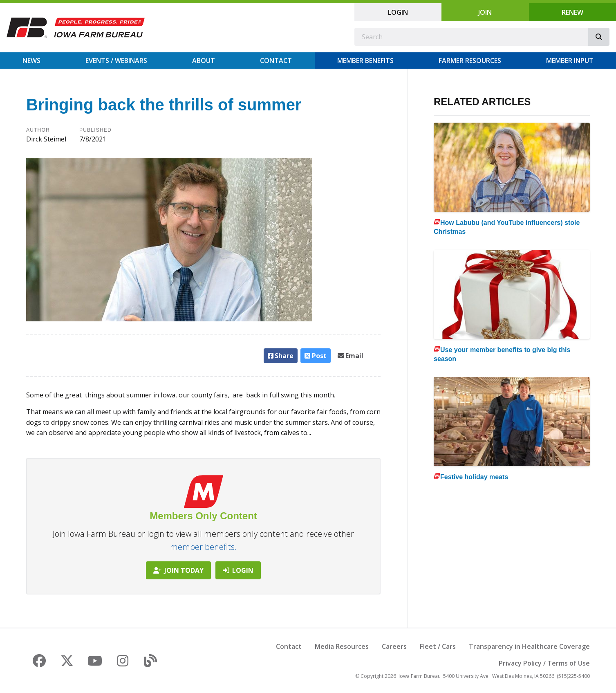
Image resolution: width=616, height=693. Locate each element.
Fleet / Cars (438, 646)
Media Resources (342, 646)
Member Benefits (365, 61)
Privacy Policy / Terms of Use (544, 663)
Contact (276, 61)
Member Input (570, 61)
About (204, 61)
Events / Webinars (116, 61)
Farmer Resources (470, 61)
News (31, 61)
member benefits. (203, 547)
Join (485, 12)
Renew (572, 12)
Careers (394, 646)
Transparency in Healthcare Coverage (529, 646)
